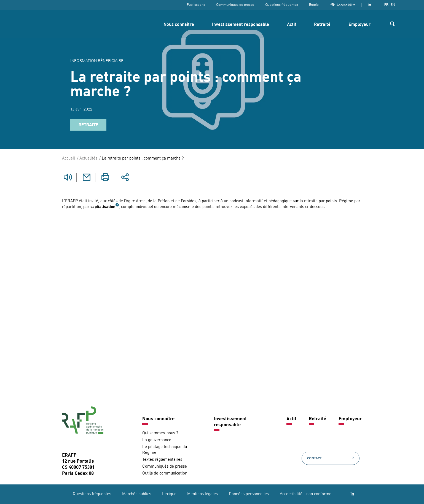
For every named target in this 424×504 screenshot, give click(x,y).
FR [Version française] (386, 5)
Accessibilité (343, 5)
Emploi (314, 5)
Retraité (322, 25)
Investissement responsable (241, 25)
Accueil (69, 159)
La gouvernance (157, 440)
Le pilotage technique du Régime (165, 450)
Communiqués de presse (235, 5)
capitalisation (103, 207)
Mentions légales (202, 494)
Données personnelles (249, 494)
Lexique (169, 494)
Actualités (88, 159)
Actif (292, 25)
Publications (196, 5)
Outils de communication (165, 473)
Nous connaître (179, 25)
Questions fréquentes (282, 5)
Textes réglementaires (162, 459)
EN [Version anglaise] (393, 5)
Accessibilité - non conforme (306, 494)
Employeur (359, 25)
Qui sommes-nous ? (160, 433)
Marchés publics (137, 494)
